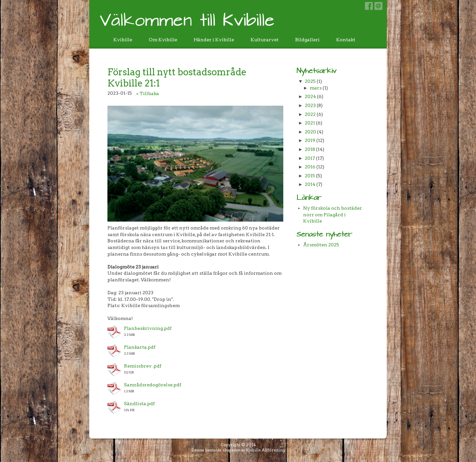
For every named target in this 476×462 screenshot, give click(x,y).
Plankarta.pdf (140, 347)
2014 (310, 184)
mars (316, 88)
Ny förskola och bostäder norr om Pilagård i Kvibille (333, 214)
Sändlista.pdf (139, 404)
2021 (310, 123)
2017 (310, 158)
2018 (310, 149)
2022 (310, 114)
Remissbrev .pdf (143, 366)
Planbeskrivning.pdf (148, 328)
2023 (310, 105)
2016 (310, 167)
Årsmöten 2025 (321, 245)
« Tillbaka (148, 93)
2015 (310, 176)
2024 (310, 96)
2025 (310, 81)
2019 (310, 140)
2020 (310, 132)
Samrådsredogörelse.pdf (153, 385)
